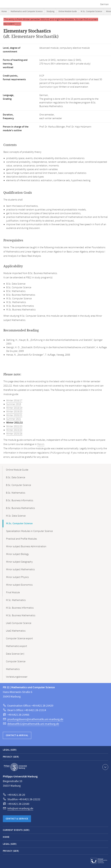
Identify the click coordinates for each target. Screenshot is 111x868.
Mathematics (13, 669)
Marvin (41, 444)
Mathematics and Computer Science (27, 11)
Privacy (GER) (11, 757)
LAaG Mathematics (16, 631)
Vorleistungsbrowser (17, 677)
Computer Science (16, 662)
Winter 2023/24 (14, 430)
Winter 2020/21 (14, 415)
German (104, 4)
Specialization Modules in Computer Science (29, 531)
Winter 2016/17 (14, 401)
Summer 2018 (14, 404)
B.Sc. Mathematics (16, 493)
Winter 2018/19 (14, 408)
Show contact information (105, 767)
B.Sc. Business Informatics (20, 501)
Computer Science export (19, 639)
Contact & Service (17, 819)
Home (4, 11)
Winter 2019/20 (14, 412)
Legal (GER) (10, 750)
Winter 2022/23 (14, 426)
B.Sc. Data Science (16, 478)
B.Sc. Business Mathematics (20, 508)
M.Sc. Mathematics (16, 600)
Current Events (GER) (16, 830)
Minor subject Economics (19, 585)
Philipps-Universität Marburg (15, 767)
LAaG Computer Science (19, 623)
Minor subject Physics (17, 577)
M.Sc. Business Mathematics (21, 616)
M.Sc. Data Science (16, 516)
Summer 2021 (14, 419)
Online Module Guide (68, 11)
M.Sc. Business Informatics (20, 608)
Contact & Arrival (17, 735)
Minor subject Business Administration (26, 547)
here (18, 24)
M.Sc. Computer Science (91, 11)
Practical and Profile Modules (21, 539)
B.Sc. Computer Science (18, 485)
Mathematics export (16, 646)
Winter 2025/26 (14, 434)
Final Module (13, 593)
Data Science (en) (15, 654)
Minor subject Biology (17, 554)
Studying (50, 11)
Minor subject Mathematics (20, 570)
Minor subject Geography (19, 562)
